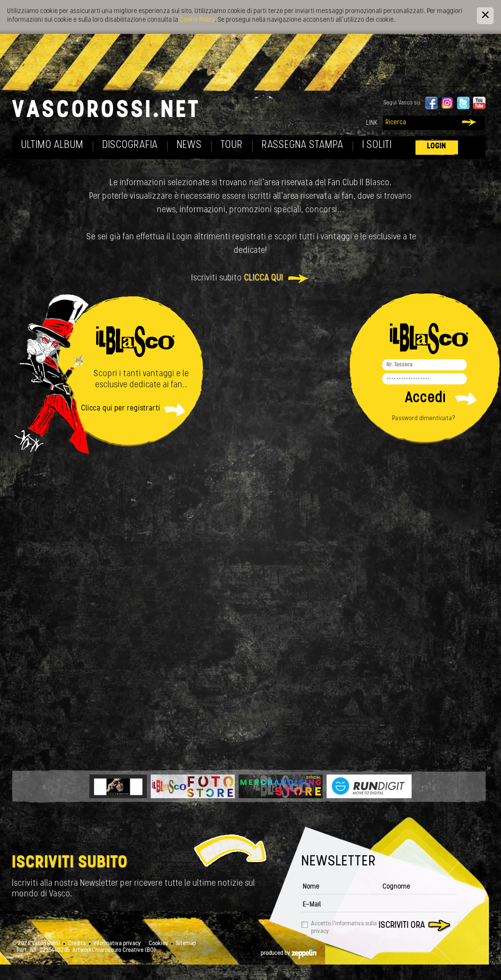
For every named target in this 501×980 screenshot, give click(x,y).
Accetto (344, 928)
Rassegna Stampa (303, 145)
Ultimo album (52, 145)
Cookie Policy (197, 20)
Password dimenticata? (424, 418)
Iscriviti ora (402, 926)
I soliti (377, 145)
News (189, 145)
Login (437, 146)
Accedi (425, 399)
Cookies (158, 944)
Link (372, 123)
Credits (77, 944)
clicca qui (264, 278)
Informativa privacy (117, 944)
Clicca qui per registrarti (121, 409)
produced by (289, 953)
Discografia (130, 145)
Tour (232, 145)
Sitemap (186, 944)
